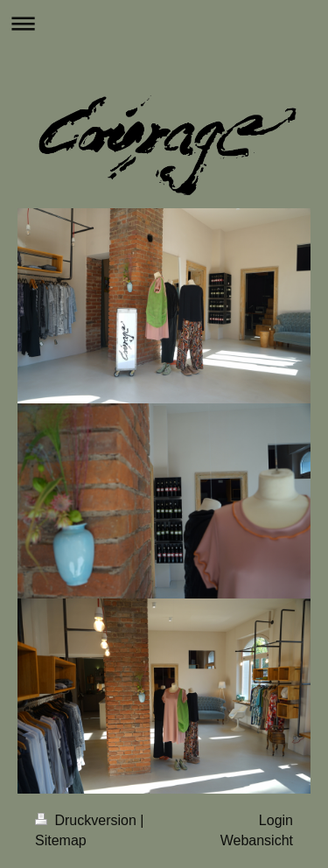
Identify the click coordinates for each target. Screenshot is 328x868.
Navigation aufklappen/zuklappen (164, 23)
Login (276, 820)
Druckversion (87, 820)
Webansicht (257, 840)
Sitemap (61, 840)
